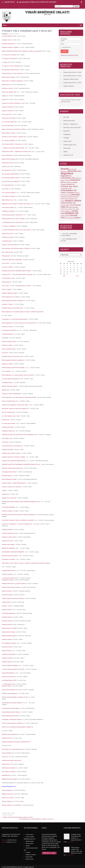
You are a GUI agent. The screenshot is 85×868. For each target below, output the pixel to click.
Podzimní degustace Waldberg (10, 665)
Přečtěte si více (49, 853)
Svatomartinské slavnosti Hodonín (11, 712)
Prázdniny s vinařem (25, 286)
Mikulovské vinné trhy (8, 163)
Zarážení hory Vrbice (7, 541)
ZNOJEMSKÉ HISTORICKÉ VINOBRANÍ (13, 552)
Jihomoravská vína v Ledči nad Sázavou (13, 73)
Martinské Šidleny (7, 686)
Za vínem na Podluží (7, 267)
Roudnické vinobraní (8, 621)
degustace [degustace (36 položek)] (67, 173)
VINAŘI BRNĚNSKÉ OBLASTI (47, 12)
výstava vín (10, 815)
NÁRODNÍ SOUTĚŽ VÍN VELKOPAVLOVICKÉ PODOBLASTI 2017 (20, 435)
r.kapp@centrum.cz (11, 842)
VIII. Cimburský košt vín (9, 185)
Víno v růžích (5, 286)
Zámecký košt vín (7, 282)
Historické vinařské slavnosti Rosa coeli (12, 468)
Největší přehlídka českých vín (10, 636)
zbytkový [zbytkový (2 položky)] (63, 216)
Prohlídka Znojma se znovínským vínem (13, 308)
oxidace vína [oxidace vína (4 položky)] (65, 193)
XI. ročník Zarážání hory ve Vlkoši (11, 416)
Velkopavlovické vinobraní (9, 571)
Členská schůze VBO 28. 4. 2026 (72, 72)
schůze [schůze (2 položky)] (63, 201)
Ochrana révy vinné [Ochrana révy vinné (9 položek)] (69, 186)
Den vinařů (5, 353)
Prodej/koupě (67, 134)
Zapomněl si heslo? (73, 55)
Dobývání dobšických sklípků (10, 293)
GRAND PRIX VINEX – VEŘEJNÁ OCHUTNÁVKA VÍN (17, 152)
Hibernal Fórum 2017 (8, 234)
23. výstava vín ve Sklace (9, 55)
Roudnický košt (6, 256)
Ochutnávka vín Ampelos (9, 559)
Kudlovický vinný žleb (8, 237)
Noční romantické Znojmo (9, 349)
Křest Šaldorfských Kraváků (9, 479)
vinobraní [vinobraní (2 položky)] (70, 209)
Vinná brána (5, 189)
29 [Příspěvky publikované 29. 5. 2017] (61, 274)
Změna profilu (29, 857)
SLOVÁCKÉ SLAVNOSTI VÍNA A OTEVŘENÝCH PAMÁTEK (18, 520)
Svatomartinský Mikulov (8, 673)
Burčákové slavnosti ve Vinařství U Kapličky (14, 457)
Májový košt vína (7, 85)
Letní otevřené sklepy (8, 207)
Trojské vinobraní (7, 602)
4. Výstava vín (6, 62)
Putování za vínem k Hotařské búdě (11, 394)
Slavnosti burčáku (7, 625)
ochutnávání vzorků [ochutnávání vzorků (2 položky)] (66, 188)
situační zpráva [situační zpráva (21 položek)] (73, 201)
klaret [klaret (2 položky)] (65, 182)
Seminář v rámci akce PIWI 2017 (11, 245)
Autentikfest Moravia (7, 382)
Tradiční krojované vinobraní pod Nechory (13, 598)
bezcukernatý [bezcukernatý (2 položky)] (73, 169)
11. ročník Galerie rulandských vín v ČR (12, 379)
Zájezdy (65, 152)
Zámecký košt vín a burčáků (10, 628)
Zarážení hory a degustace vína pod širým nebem (15, 405)
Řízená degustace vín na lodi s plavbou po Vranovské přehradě (19, 323)
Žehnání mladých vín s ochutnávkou (12, 805)
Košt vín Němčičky (7, 155)
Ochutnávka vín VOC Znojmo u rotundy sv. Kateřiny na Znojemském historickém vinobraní (26, 563)
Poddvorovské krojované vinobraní (11, 587)
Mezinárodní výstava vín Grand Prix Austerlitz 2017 (16, 409)
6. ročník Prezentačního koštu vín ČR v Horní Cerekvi (17, 230)
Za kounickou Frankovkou (9, 196)
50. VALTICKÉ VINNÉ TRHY (10, 122)
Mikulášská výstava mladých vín (11, 779)
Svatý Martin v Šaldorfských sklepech (12, 719)
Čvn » (78, 276)
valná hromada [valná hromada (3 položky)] (73, 207)
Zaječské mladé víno (8, 662)
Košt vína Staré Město (8, 126)
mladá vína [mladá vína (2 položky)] (70, 182)
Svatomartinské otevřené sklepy (11, 708)
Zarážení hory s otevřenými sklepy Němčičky (14, 461)
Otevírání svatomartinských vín (10, 693)
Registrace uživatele (31, 855)
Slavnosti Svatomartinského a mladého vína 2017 (15, 697)
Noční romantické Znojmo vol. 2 (10, 401)
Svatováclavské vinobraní (9, 632)
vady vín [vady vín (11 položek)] (64, 207)
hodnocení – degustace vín (71, 124)
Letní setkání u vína (7, 438)
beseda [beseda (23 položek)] (65, 169)
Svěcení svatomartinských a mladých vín (13, 723)
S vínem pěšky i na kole (8, 278)
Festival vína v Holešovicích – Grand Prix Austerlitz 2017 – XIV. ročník (21, 524)
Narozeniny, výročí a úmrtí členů (72, 127)
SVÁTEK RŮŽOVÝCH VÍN (9, 36)
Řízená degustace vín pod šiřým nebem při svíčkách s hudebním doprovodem (23, 312)
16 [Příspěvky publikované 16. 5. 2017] (64, 270)
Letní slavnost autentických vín (10, 330)
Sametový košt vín (7, 738)
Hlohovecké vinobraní (10, 578)
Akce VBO (66, 117)
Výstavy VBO (67, 148)
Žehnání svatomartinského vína (10, 734)
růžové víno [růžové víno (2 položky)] (74, 199)
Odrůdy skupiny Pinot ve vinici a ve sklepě (13, 219)
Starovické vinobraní (7, 595)
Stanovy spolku (29, 844)
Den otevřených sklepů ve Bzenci (11, 178)
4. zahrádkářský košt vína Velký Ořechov (13, 222)
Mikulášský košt (6, 775)
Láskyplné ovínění (7, 40)
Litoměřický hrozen (7, 241)
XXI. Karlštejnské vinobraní (9, 643)
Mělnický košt (5, 390)
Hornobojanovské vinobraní (9, 472)
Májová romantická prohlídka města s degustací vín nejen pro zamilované (21, 51)
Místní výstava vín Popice (9, 133)
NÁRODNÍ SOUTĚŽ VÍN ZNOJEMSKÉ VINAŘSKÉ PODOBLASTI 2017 (21, 464)
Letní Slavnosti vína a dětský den (11, 181)
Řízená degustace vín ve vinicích (11, 297)
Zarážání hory (6, 420)
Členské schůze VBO (69, 121)
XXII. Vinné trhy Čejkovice (9, 193)
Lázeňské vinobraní (7, 617)
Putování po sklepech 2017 (9, 92)
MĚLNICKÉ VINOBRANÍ (8, 548)
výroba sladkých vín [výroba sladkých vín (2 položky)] (66, 211)
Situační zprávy (67, 141)
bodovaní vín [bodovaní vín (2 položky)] (64, 171)
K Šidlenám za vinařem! (9, 211)
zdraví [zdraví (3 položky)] (68, 216)
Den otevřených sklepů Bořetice (11, 174)
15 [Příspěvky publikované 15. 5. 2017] (61, 270)
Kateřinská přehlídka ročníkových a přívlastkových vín (16, 742)
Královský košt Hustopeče (9, 654)
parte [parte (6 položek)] (72, 193)
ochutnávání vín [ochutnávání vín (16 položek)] (69, 190)
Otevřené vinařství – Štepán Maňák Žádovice (14, 483)
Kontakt (28, 846)
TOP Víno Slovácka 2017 (9, 412)
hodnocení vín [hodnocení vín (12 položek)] (70, 181)
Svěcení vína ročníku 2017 (9, 677)
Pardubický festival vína (8, 431)
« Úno (64, 276)
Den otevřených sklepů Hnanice (11, 70)
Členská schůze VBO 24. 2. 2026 (72, 83)
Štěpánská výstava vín (8, 794)
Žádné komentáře (14, 34)
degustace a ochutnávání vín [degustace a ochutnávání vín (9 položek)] (68, 177)
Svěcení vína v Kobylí (8, 798)
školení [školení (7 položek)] (78, 218)
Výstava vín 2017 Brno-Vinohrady (11, 103)
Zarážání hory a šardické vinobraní (11, 453)
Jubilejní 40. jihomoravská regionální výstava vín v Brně (18, 817)
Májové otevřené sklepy (9, 77)
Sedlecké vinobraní (7, 639)
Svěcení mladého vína (8, 753)
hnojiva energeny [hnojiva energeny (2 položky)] (65, 180)
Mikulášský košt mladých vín (10, 768)
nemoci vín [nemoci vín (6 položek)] (70, 184)
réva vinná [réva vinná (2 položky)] (67, 199)
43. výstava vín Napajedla (9, 226)
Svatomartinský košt (9, 684)
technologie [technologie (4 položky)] (77, 205)
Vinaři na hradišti (6, 289)
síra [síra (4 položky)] (71, 205)
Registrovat (64, 55)
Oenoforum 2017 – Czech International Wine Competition (17, 274)
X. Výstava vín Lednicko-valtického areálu (13, 148)
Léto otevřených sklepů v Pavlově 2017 (13, 215)
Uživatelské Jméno (64, 40)
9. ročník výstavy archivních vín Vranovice (13, 669)
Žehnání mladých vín (8, 801)
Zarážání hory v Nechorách (9, 498)
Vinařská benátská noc (8, 334)
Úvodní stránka (29, 835)
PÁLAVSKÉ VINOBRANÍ (8, 507)
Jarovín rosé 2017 (7, 114)
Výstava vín (5, 96)
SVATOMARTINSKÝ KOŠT (9, 680)
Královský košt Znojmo (8, 427)
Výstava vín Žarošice (8, 107)
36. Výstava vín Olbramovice (10, 59)
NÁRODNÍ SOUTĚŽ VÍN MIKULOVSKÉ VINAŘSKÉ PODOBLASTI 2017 (21, 502)
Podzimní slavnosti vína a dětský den (12, 487)
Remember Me (67, 47)
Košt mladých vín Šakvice (9, 772)
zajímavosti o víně (68, 155)
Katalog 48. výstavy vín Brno (71, 79)
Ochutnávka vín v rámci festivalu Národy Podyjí (14, 319)
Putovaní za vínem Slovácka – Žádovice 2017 (14, 137)
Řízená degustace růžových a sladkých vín (13, 301)
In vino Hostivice (6, 371)
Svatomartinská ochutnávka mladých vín (13, 703)
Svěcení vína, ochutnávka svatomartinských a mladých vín (17, 727)
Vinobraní (4, 490)
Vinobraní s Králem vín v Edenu (10, 511)
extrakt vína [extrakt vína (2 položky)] (78, 178)
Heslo (62, 44)
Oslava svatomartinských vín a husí (12, 690)
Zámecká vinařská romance (9, 342)
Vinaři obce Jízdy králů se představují (12, 260)
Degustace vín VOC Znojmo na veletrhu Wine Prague (17, 204)
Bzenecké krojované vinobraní (10, 556)
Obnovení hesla (30, 859)
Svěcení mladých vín (8, 790)
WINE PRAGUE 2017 (8, 200)
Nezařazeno (67, 131)
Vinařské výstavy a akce (8, 813)
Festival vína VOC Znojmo (9, 118)
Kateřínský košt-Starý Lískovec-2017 (12, 760)
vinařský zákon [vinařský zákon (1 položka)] (64, 209)
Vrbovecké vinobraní (8, 658)
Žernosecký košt (7, 170)
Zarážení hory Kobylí (7, 449)
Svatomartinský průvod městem (10, 716)
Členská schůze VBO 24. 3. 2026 (72, 76)
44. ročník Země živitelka (9, 423)
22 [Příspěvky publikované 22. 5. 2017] (61, 272)
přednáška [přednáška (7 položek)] (76, 195)
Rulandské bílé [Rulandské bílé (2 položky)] (70, 197)
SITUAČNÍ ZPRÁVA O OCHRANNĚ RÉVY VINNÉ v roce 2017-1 (36, 819)
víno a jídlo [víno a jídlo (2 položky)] (76, 209)
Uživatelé (28, 852)
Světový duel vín (6, 764)
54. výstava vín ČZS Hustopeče (10, 66)
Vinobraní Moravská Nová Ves (10, 533)
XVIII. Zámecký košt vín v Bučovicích (12, 144)
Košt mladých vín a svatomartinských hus (13, 749)
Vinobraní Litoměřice (8, 574)
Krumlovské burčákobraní (9, 613)
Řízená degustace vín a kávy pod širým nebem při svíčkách (18, 375)
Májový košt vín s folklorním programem (13, 81)
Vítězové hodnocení (69, 86)
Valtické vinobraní (7, 651)
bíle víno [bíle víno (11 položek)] (77, 171)
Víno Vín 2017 (6, 263)
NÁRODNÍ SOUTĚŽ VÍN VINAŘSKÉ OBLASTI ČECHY (17, 271)
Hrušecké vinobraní (7, 476)
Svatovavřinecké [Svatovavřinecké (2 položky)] (65, 205)
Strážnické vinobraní (7, 530)
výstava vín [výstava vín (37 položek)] (72, 213)
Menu (5, 25)
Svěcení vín (5, 757)
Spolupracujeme (30, 841)
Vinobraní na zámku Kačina (9, 537)
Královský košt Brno (7, 647)
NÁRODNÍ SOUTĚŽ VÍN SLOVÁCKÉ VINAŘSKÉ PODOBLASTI (19, 515)
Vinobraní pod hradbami (8, 544)
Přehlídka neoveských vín (9, 44)
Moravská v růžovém (8, 88)
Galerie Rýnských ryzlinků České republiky (13, 368)
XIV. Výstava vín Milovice (9, 140)
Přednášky (66, 138)
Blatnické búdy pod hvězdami (10, 386)
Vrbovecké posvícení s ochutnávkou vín (12, 446)
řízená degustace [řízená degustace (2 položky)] (70, 218)
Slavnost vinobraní (7, 591)
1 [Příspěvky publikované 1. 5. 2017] (61, 266)
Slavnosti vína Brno (7, 610)
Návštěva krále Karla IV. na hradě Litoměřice (14, 584)
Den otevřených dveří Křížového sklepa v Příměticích (16, 248)
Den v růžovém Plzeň (8, 252)
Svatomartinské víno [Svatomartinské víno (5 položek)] (68, 203)
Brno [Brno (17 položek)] (71, 171)
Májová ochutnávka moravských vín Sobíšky (14, 129)
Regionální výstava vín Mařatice (11, 47)
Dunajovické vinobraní (8, 580)
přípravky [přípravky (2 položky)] (63, 197)
